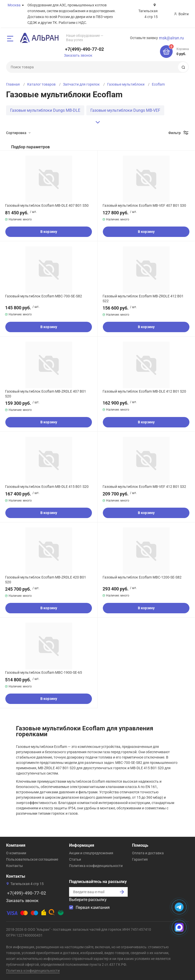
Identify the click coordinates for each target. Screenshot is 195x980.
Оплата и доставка (148, 853)
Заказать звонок (78, 55)
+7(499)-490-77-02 (84, 49)
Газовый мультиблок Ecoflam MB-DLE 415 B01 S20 (47, 487)
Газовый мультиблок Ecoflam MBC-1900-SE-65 (44, 672)
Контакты (14, 866)
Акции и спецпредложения (91, 853)
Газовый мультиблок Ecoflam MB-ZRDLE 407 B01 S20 (46, 394)
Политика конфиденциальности (96, 866)
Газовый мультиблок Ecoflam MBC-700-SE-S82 (44, 296)
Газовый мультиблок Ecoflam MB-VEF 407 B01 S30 (144, 205)
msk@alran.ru (171, 38)
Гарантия (140, 859)
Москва (14, 5)
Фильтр (175, 133)
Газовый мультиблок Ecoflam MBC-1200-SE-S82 (142, 577)
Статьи (75, 859)
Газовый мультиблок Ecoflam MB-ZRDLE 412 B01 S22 (143, 298)
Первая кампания (93, 907)
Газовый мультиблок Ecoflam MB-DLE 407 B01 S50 (47, 205)
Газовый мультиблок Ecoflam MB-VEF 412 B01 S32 (144, 487)
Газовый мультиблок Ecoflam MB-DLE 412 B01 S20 (144, 391)
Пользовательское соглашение (32, 859)
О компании (16, 853)
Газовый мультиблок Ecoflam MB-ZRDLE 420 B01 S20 (46, 580)
